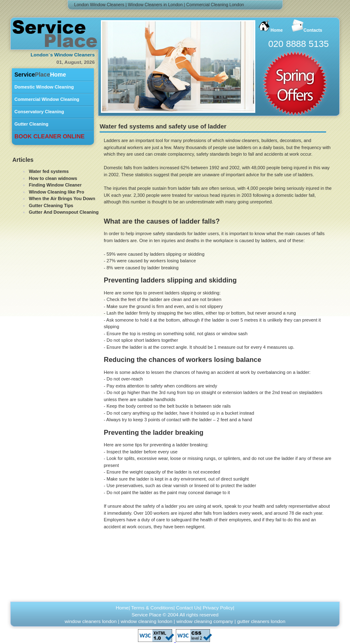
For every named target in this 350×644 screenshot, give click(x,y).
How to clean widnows (53, 178)
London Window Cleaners (99, 5)
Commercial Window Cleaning (47, 99)
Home (40, 75)
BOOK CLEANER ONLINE (49, 136)
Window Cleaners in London (155, 5)
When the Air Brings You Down (62, 198)
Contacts (307, 26)
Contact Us (188, 608)
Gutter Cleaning (31, 124)
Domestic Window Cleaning (44, 87)
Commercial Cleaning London (215, 5)
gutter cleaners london (261, 621)
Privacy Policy (218, 608)
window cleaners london (91, 621)
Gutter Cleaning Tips (51, 205)
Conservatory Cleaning (39, 112)
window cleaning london (147, 621)
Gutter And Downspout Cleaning (64, 212)
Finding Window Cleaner (55, 185)
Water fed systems (49, 171)
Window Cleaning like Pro (56, 192)
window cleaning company (205, 621)
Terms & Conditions (153, 608)
